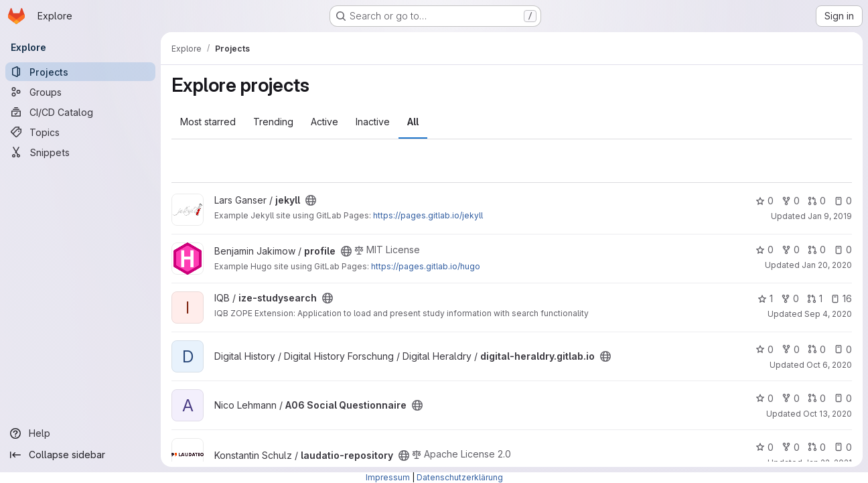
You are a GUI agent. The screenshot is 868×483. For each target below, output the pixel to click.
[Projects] (80, 72)
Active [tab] (324, 122)
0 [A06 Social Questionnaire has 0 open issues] (843, 398)
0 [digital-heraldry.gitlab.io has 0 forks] (791, 349)
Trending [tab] (273, 122)
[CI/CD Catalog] (80, 112)
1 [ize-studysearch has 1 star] (765, 298)
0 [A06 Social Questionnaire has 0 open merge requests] (817, 398)
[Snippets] (80, 152)
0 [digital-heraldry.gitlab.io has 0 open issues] (843, 349)
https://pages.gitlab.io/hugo (426, 266)
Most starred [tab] (208, 122)
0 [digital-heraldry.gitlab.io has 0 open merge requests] (817, 349)
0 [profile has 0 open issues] (843, 250)
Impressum (388, 477)
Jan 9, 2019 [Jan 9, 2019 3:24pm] (830, 216)
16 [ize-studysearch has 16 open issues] (841, 298)
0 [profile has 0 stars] (765, 250)
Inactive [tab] (373, 122)
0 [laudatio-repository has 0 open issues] (843, 447)
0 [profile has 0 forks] (791, 250)
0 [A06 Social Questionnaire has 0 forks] (791, 398)
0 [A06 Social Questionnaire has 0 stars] (765, 398)
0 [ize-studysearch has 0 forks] (790, 298)
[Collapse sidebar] (80, 455)
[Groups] (80, 92)
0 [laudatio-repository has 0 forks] (791, 447)
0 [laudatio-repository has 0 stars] (765, 447)
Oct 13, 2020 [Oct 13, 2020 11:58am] (827, 414)
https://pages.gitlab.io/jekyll (428, 215)
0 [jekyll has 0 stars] (765, 201)
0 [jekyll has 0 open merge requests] (817, 201)
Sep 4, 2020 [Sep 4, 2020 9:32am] (828, 314)
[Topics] (80, 132)
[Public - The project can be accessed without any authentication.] (311, 200)
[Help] (80, 433)
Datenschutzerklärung (460, 477)
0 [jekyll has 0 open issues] (843, 201)
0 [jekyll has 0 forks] (791, 201)
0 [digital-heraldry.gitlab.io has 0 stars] (765, 349)
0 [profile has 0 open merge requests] (817, 250)
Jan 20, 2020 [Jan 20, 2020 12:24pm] (827, 265)
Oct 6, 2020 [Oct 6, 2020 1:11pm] (829, 365)
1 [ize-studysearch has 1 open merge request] (815, 298)
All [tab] (413, 122)
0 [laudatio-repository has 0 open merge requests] (817, 447)
